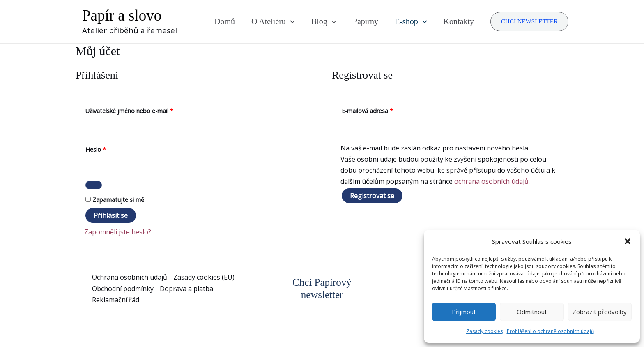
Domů (225, 21)
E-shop (411, 21)
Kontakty (459, 21)
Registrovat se (372, 196)
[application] (290, 21)
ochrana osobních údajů (491, 181)
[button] (628, 241)
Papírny (366, 21)
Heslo (106, 149)
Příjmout (464, 312)
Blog (324, 21)
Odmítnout (532, 312)
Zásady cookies (484, 331)
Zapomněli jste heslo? (118, 232)
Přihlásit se (111, 215)
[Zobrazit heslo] (94, 185)
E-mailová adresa (378, 110)
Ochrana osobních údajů (130, 277)
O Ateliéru (273, 21)
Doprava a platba (186, 289)
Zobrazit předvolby (600, 312)
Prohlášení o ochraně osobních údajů (550, 331)
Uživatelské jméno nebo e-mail (140, 110)
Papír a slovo (122, 15)
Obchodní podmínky (123, 289)
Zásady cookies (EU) (204, 277)
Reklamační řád (116, 300)
